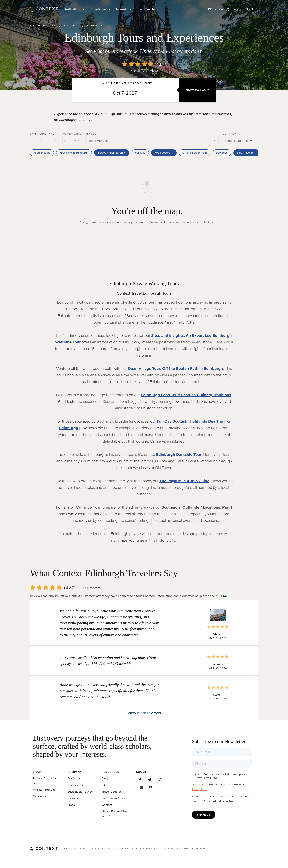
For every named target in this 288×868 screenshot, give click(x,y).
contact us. (206, 222)
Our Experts (75, 785)
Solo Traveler (246, 153)
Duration (230, 134)
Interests (122, 9)
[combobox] (44, 141)
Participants (72, 134)
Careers (73, 798)
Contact (107, 805)
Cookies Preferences (193, 848)
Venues (91, 134)
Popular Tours (42, 153)
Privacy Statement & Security (81, 848)
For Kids (140, 153)
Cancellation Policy (117, 848)
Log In (237, 9)
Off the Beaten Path (195, 153)
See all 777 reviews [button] (144, 71)
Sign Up (251, 9)
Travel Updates (112, 792)
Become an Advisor (115, 798)
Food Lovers (164, 153)
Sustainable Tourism (80, 792)
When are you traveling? (127, 83)
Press (71, 805)
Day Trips (222, 153)
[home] (44, 9)
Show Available (197, 90)
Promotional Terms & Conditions (155, 848)
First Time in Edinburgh (74, 153)
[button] (218, 615)
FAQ (224, 596)
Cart (224, 9)
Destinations (72, 9)
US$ (210, 9)
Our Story (74, 778)
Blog (105, 778)
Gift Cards (39, 796)
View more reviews (144, 713)
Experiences (98, 9)
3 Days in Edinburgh (112, 153)
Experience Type (42, 134)
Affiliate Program (44, 790)
